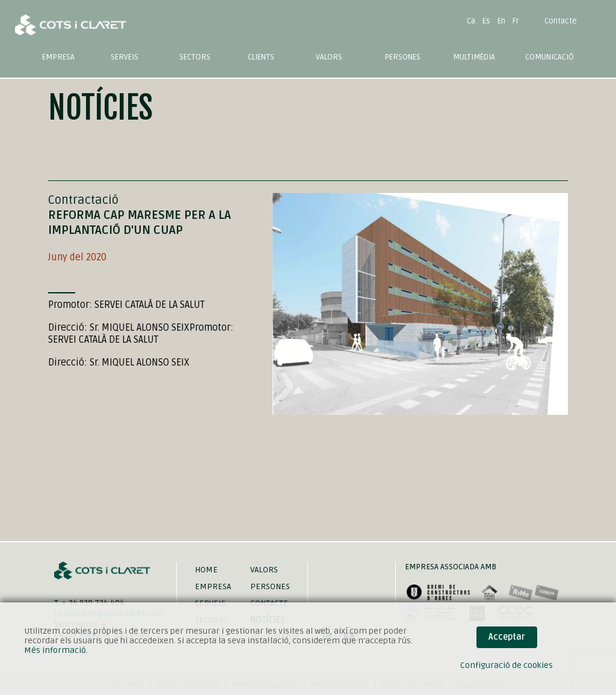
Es (486, 21)
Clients (261, 57)
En (501, 21)
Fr (516, 21)
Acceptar (507, 637)
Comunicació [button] (550, 57)
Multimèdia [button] (474, 57)
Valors (329, 57)
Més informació (55, 650)
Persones (402, 57)
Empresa (58, 57)
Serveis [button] (125, 57)
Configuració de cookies (507, 665)
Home (206, 570)
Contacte (561, 21)
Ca (471, 21)
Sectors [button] (195, 57)
